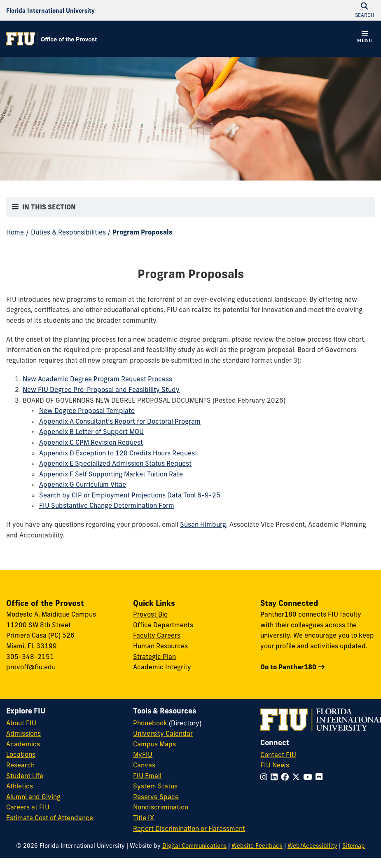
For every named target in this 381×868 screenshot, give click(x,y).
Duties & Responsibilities (68, 232)
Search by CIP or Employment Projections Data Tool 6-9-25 (130, 495)
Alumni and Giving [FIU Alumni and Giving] (33, 797)
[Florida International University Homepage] (50, 10)
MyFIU (143, 754)
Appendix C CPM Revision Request (91, 442)
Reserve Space (156, 797)
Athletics (20, 786)
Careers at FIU (28, 807)
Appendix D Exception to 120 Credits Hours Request (118, 453)
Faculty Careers (157, 635)
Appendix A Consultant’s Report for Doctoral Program (120, 421)
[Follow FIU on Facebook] (286, 777)
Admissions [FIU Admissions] (23, 733)
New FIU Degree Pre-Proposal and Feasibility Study (101, 389)
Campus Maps (154, 744)
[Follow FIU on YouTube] (309, 777)
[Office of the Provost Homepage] (51, 39)
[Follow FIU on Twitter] (298, 777)
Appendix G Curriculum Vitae (83, 484)
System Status (155, 786)
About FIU (21, 723)
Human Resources (160, 646)
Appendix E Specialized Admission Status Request (115, 463)
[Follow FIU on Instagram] (265, 777)
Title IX (144, 818)
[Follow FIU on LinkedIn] (276, 777)
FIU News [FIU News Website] (275, 765)
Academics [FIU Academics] (23, 744)
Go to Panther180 (288, 667)
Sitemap (354, 846)
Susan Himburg (203, 524)
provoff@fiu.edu (31, 667)
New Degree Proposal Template (87, 411)
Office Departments (163, 625)
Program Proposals (143, 232)
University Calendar (163, 733)
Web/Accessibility (312, 846)
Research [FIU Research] (20, 765)
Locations (21, 754)
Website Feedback (257, 846)
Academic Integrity (162, 667)
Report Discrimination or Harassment (189, 828)
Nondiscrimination (161, 807)
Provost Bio (150, 614)
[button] (365, 38)
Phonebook (150, 723)
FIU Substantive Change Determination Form (107, 505)
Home (15, 232)
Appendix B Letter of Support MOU (91, 432)
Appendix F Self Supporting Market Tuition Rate (111, 474)
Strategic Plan (154, 657)
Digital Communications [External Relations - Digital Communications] (194, 846)
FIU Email (147, 776)
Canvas (144, 765)
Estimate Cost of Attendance (50, 818)
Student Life (25, 776)
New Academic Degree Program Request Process (97, 379)
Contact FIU (278, 755)
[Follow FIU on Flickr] (321, 777)
